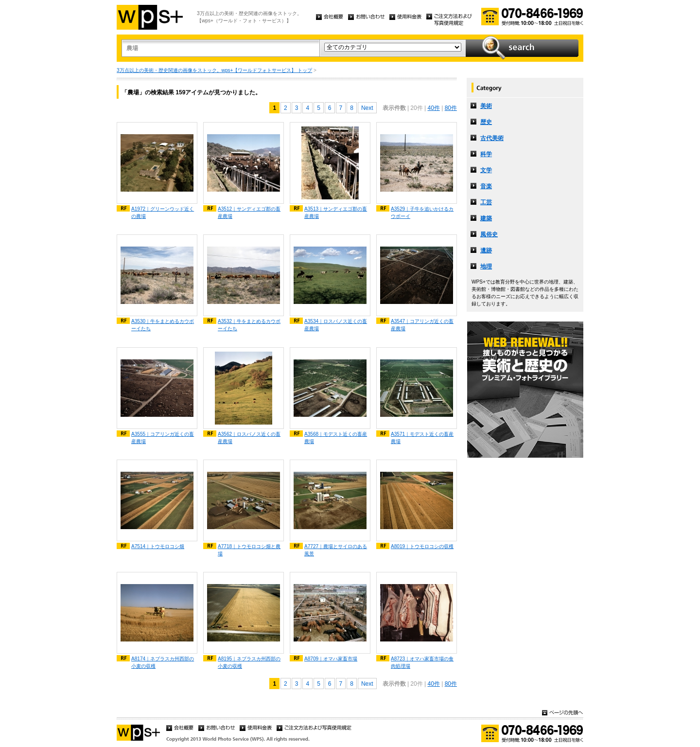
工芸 (486, 202)
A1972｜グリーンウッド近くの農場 (163, 213)
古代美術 (492, 138)
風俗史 (489, 234)
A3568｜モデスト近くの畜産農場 (336, 438)
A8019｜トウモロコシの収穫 (422, 546)
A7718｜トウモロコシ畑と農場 (249, 550)
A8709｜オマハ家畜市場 (331, 659)
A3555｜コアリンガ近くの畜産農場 (163, 438)
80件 (451, 108)
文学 (486, 170)
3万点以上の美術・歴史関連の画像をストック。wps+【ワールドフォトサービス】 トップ (214, 70)
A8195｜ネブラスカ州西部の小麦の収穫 (249, 662)
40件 (433, 108)
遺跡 (486, 250)
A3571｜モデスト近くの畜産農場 (422, 438)
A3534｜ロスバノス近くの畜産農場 (336, 325)
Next (367, 108)
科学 (486, 154)
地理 (486, 267)
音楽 (486, 186)
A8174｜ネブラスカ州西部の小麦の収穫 (163, 662)
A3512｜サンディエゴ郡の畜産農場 (249, 213)
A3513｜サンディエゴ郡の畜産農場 (336, 213)
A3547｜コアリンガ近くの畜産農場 (422, 325)
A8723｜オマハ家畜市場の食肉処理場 (422, 662)
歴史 (486, 122)
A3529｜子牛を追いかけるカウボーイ (422, 213)
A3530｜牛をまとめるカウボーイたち (163, 325)
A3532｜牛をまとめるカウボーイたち (249, 325)
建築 (486, 218)
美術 (486, 106)
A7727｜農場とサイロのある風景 (336, 550)
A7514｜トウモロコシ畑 (158, 546)
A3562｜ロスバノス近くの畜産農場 (249, 438)
